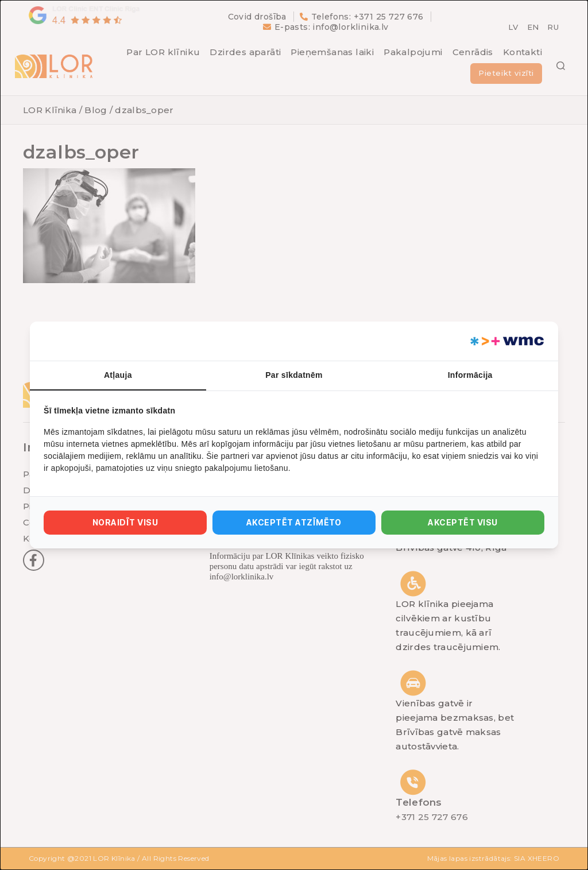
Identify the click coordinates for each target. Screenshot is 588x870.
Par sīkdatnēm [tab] (294, 375)
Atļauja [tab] (118, 375)
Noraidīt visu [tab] (125, 522)
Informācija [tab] (470, 375)
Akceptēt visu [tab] (463, 522)
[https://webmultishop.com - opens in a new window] (506, 341)
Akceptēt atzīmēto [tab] (294, 522)
